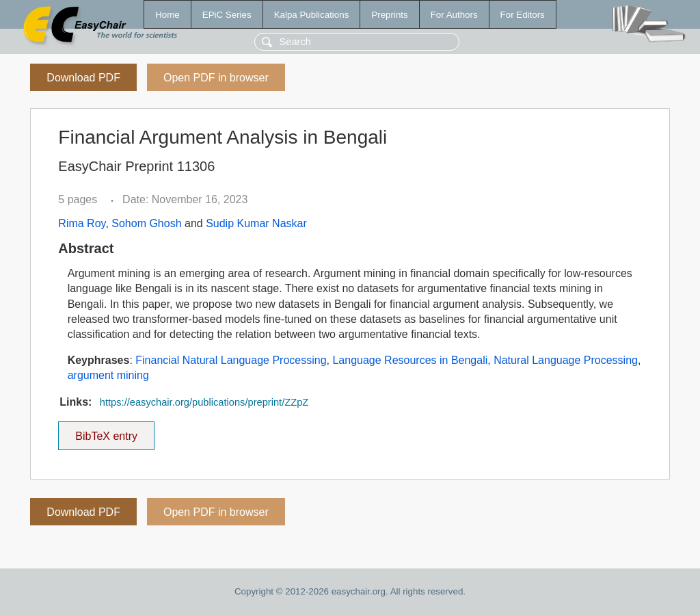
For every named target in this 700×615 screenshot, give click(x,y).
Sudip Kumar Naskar (256, 223)
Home (167, 15)
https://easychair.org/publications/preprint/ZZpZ (204, 402)
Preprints (389, 15)
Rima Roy (82, 223)
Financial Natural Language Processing (231, 360)
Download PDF (83, 78)
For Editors (523, 15)
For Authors (454, 15)
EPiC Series (227, 15)
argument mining (108, 375)
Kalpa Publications (312, 15)
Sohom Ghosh (146, 223)
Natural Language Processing (566, 360)
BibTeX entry (107, 432)
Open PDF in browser (216, 78)
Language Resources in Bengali (410, 360)
